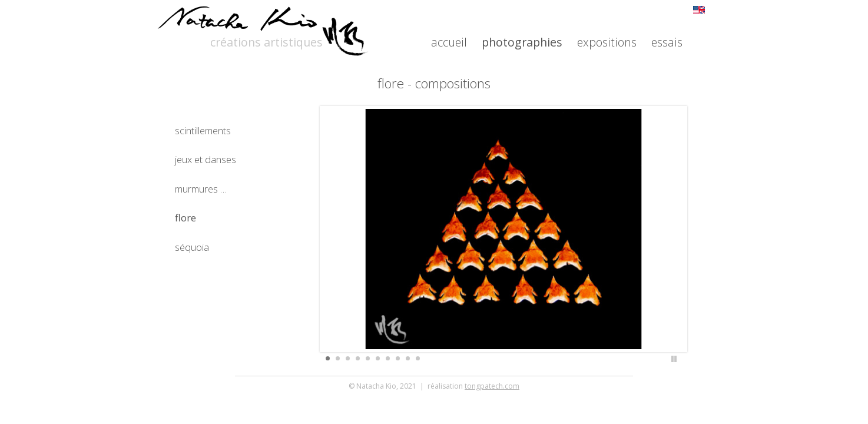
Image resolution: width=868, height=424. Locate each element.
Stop (674, 359)
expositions (607, 42)
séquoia (192, 247)
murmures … (201, 189)
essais (667, 42)
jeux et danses (206, 159)
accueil (449, 42)
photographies (522, 42)
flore (185, 218)
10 (418, 358)
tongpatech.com (492, 112)
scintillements (203, 130)
